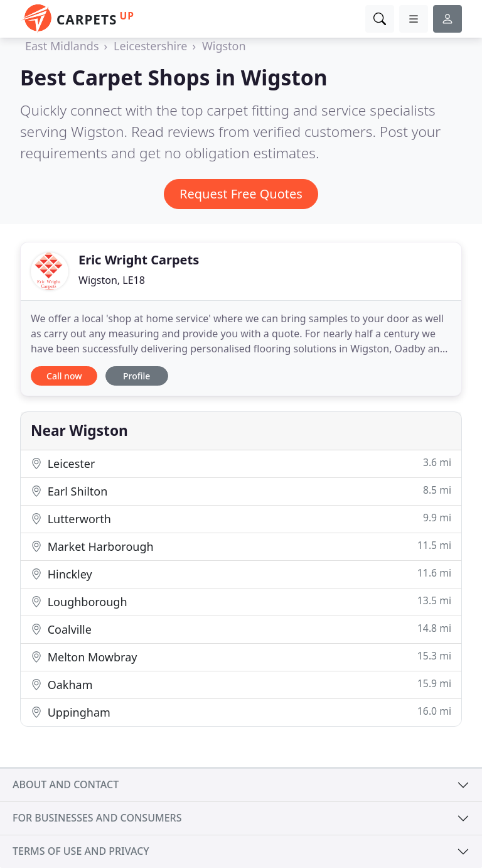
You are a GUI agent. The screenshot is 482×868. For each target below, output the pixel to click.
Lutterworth (241, 518)
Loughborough (241, 601)
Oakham (241, 684)
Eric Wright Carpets (139, 260)
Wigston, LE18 (112, 280)
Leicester (241, 463)
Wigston (224, 46)
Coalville (241, 629)
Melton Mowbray (241, 657)
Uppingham (241, 712)
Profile (137, 376)
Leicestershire (150, 46)
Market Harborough (241, 546)
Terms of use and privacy (81, 851)
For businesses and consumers (97, 818)
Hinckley (241, 574)
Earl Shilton (241, 491)
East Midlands (62, 46)
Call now (64, 376)
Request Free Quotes (241, 194)
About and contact (66, 784)
